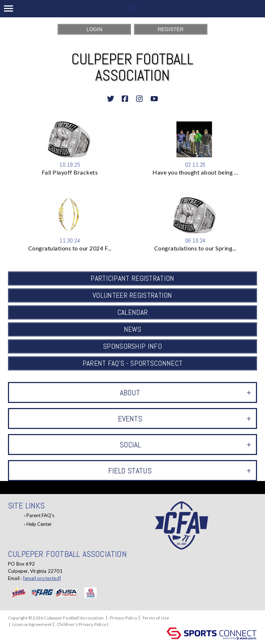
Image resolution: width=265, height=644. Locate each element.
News (132, 329)
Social (185, 445)
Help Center (39, 524)
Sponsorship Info (132, 346)
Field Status (180, 471)
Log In (118, 624)
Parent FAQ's (40, 515)
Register (171, 29)
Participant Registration (132, 278)
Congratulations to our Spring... (195, 248)
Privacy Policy (123, 618)
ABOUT (186, 392)
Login (94, 29)
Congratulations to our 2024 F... (70, 248)
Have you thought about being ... (195, 172)
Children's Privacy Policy (81, 624)
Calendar (132, 312)
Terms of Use (156, 618)
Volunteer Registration (132, 295)
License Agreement (32, 624)
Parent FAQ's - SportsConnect (132, 363)
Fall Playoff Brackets (70, 172)
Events (185, 418)
